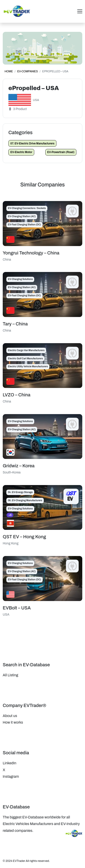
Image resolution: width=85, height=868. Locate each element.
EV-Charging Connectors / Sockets (27, 208)
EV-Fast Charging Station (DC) (24, 225)
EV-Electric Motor (21, 152)
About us (10, 716)
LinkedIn (10, 763)
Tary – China (15, 324)
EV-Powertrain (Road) (61, 152)
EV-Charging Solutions (20, 279)
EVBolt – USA (17, 608)
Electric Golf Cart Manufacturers (25, 359)
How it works (13, 722)
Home (9, 71)
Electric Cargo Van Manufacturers (26, 350)
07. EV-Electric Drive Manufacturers (32, 143)
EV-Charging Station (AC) (22, 216)
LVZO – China (17, 395)
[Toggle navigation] (80, 11)
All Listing (10, 675)
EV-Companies (28, 71)
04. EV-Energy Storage (20, 492)
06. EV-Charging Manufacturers (25, 500)
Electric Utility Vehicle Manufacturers (28, 366)
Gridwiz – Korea (19, 466)
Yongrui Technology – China (31, 253)
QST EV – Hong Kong (24, 537)
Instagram (11, 776)
